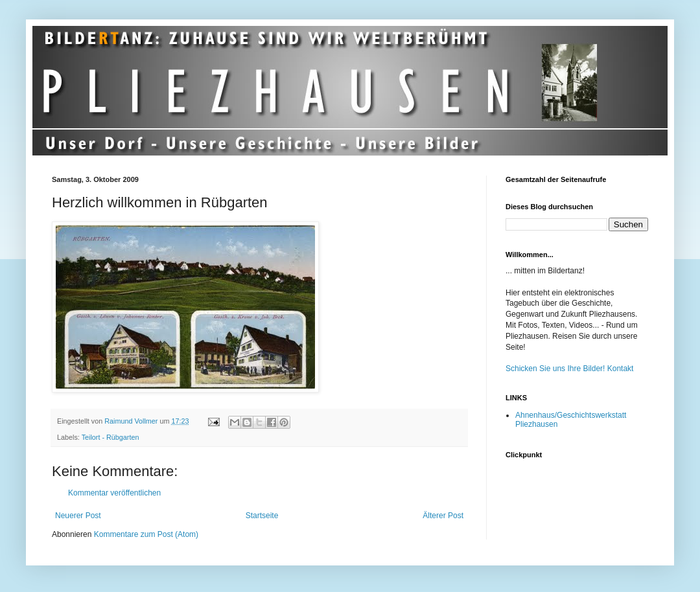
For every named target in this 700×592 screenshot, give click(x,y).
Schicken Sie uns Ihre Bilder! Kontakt (569, 369)
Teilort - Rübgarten (111, 437)
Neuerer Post (78, 516)
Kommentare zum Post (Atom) (146, 534)
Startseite (262, 516)
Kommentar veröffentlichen (114, 493)
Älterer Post (443, 516)
